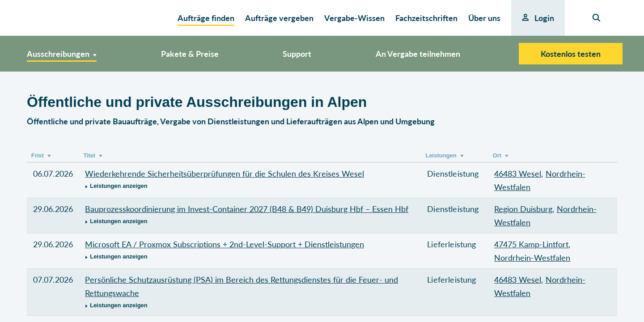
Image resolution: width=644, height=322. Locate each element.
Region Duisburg (523, 209)
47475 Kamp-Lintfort (531, 244)
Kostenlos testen (571, 54)
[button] (250, 186)
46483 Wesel (518, 174)
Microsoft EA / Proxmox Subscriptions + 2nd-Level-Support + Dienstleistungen (225, 244)
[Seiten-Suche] (596, 18)
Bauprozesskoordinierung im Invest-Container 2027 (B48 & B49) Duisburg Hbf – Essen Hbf (247, 209)
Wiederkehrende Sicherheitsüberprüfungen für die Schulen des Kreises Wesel (225, 174)
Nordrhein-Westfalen (532, 258)
